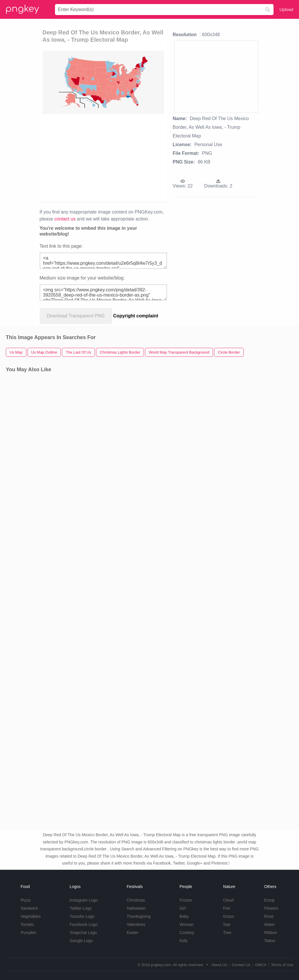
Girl (183, 908)
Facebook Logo (84, 924)
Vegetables (31, 916)
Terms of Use (282, 965)
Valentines (136, 924)
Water (270, 924)
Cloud (229, 900)
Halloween (136, 908)
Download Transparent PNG (76, 316)
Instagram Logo (84, 900)
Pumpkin (28, 933)
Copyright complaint (136, 316)
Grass (229, 916)
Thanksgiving (139, 916)
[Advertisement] (132, 157)
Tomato (27, 924)
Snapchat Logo (83, 933)
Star (227, 924)
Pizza (25, 900)
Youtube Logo (82, 916)
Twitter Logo (80, 908)
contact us (65, 219)
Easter (133, 933)
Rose (269, 916)
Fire (227, 908)
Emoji (269, 900)
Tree (227, 933)
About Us (219, 965)
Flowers (271, 908)
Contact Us (241, 965)
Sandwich (29, 908)
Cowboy (187, 933)
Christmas (136, 900)
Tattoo (270, 941)
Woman (186, 924)
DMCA (261, 965)
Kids (183, 941)
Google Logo (81, 941)
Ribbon (271, 933)
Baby (184, 916)
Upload (286, 9)
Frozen (186, 900)
